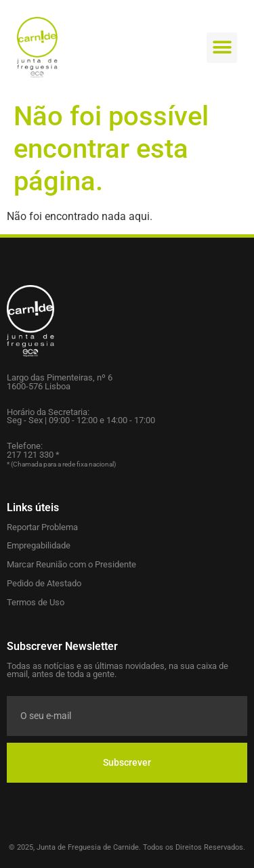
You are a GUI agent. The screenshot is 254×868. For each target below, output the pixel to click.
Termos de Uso (36, 602)
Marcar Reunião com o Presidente (71, 564)
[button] (222, 48)
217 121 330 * (33, 455)
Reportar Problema (42, 527)
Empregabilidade (39, 545)
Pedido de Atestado (44, 583)
